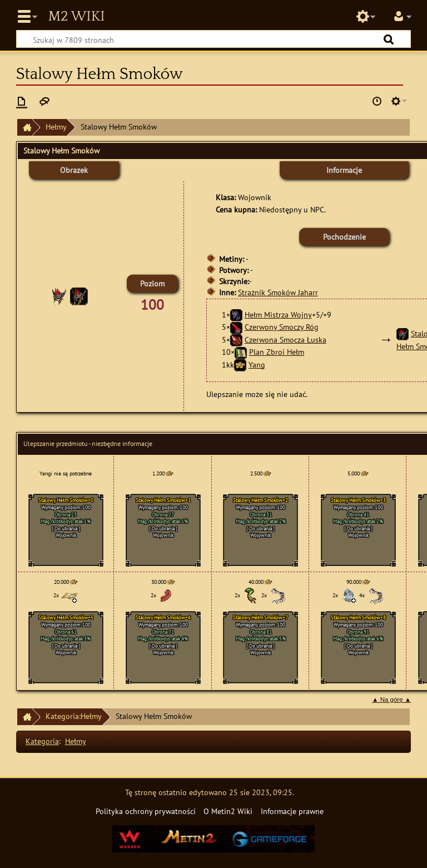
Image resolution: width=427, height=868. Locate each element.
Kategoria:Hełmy (74, 716)
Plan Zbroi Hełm (277, 352)
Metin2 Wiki (76, 17)
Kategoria (42, 741)
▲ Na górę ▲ (391, 700)
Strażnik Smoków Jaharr (278, 292)
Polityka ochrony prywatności (146, 811)
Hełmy (56, 127)
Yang (257, 364)
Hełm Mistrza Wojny (278, 314)
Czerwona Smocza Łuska (286, 339)
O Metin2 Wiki (228, 811)
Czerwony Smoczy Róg (282, 327)
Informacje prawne (292, 811)
